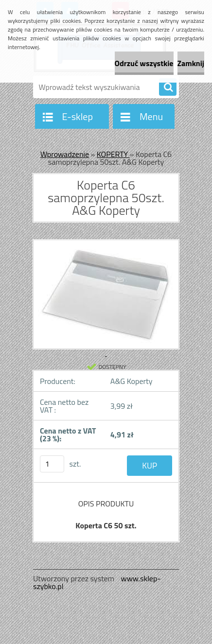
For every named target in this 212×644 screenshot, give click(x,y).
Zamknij (191, 63)
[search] (168, 87)
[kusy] (52, 464)
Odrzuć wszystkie (144, 63)
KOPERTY (113, 154)
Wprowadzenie (65, 154)
